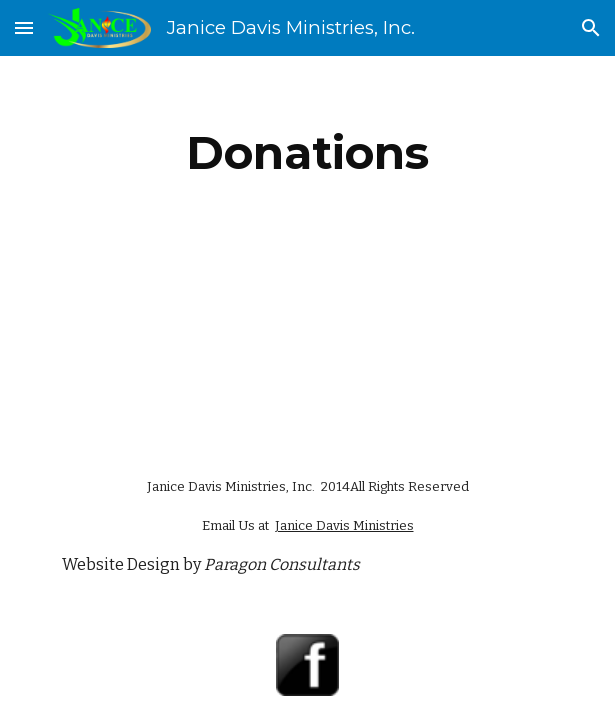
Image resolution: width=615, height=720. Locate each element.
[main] (307, 153)
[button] (24, 27)
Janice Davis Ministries (344, 525)
